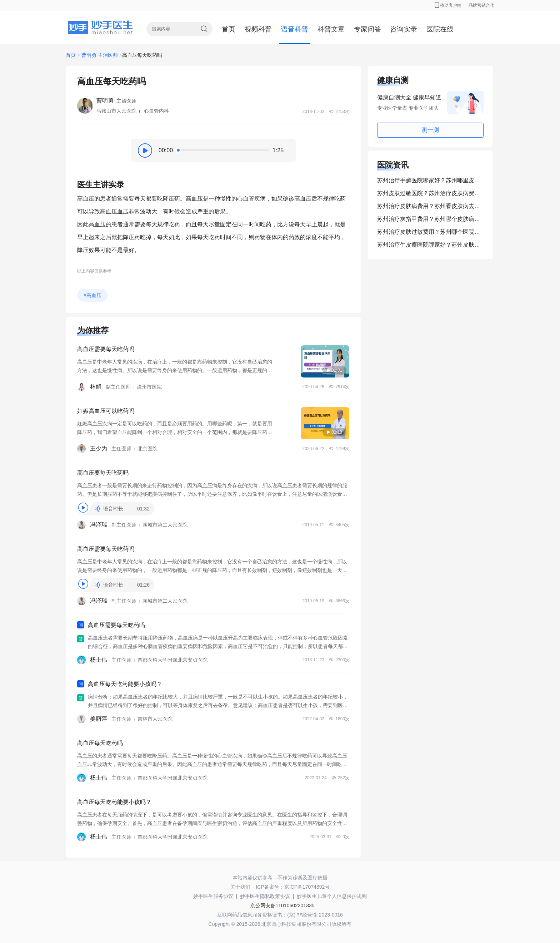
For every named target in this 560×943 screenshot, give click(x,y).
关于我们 (240, 887)
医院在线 (440, 29)
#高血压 (92, 295)
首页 (229, 29)
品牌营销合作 (481, 5)
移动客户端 (448, 5)
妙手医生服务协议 (213, 896)
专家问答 (367, 29)
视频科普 (258, 29)
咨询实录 (404, 29)
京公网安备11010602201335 (282, 905)
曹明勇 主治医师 (100, 55)
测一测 (430, 130)
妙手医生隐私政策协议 (265, 896)
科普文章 (331, 29)
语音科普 (295, 29)
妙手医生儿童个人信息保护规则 (332, 896)
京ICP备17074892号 (307, 887)
